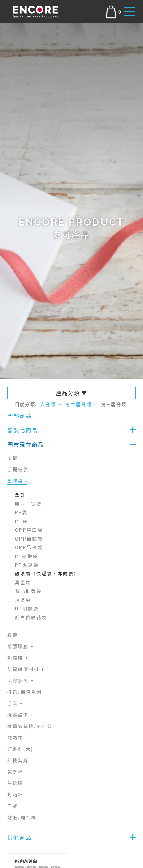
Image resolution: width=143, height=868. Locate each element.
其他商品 (19, 837)
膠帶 (15, 635)
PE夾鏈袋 (27, 556)
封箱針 (15, 794)
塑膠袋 (17, 481)
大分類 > (51, 404)
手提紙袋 (18, 469)
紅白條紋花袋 (31, 617)
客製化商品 (22, 430)
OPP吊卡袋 (29, 547)
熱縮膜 (18, 657)
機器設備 (21, 715)
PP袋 (21, 521)
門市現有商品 (26, 444)
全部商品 (19, 416)
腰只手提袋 (28, 503)
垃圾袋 (23, 600)
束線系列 (21, 680)
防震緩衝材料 (26, 669)
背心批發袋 (28, 591)
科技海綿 (18, 760)
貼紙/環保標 (22, 817)
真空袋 (23, 582)
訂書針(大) (20, 749)
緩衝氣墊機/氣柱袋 (30, 726)
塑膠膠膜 (21, 646)
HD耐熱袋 (27, 608)
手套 (15, 703)
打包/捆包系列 (27, 692)
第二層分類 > (81, 404)
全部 (13, 458)
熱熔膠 (15, 783)
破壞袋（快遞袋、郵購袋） (47, 573)
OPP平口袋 (29, 530)
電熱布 (15, 737)
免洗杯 (15, 772)
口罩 (13, 806)
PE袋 (21, 512)
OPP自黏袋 (29, 538)
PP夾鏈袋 (27, 565)
